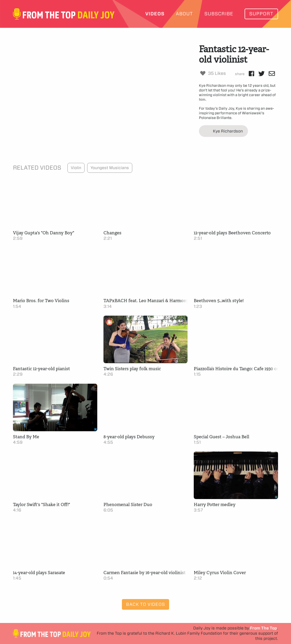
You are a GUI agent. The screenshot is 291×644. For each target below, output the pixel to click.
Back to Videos (145, 604)
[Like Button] (203, 73)
